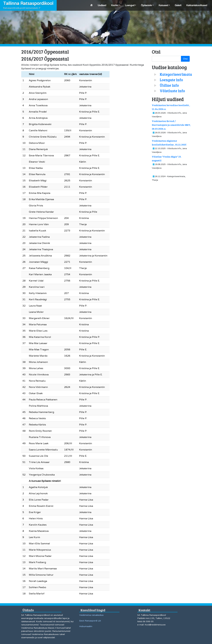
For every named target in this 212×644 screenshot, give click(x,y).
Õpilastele (146, 5)
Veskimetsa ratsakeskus (91, 615)
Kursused (163, 5)
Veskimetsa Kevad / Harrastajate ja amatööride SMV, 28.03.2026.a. (171, 125)
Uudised (102, 5)
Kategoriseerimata (176, 74)
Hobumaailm (86, 626)
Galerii (178, 5)
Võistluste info (172, 91)
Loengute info (171, 80)
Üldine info (169, 85)
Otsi (185, 59)
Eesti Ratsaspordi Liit (90, 621)
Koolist (115, 5)
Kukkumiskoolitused (197, 5)
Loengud (130, 5)
